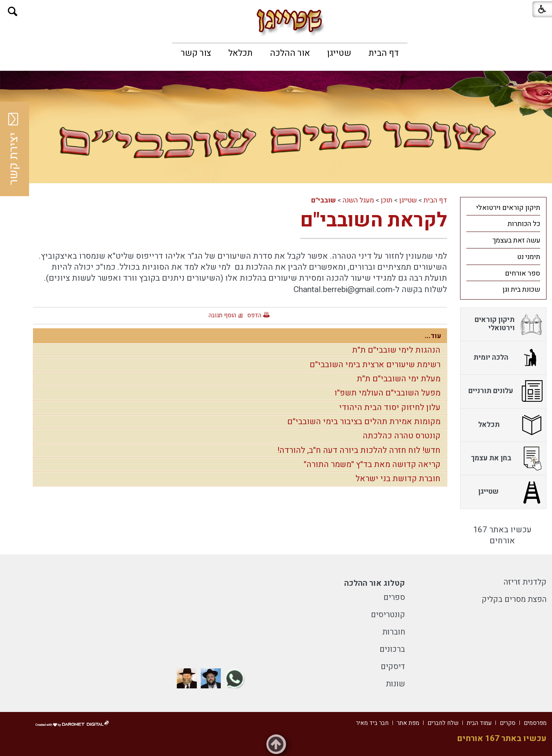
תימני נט (529, 257)
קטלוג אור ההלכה (375, 583)
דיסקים (393, 667)
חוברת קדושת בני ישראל (398, 479)
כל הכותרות (524, 224)
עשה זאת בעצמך (516, 240)
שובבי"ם (324, 200)
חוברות (394, 632)
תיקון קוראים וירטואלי (508, 208)
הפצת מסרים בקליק (514, 599)
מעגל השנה (358, 200)
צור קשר (196, 53)
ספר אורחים (523, 273)
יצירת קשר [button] (14, 149)
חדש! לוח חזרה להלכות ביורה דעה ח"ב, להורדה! (359, 450)
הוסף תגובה (222, 315)
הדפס (254, 315)
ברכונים (392, 649)
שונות (395, 684)
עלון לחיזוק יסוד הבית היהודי (390, 407)
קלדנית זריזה (525, 582)
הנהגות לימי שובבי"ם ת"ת (396, 350)
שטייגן (339, 53)
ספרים (394, 597)
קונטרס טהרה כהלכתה (402, 436)
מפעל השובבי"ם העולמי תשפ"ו (387, 393)
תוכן (387, 200)
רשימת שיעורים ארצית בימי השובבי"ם (375, 365)
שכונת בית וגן (521, 290)
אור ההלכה (290, 53)
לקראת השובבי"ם (374, 220)
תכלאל (240, 53)
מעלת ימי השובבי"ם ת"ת (399, 379)
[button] (13, 12)
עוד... (433, 336)
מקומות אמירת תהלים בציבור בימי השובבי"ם (364, 422)
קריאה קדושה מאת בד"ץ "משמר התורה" (372, 464)
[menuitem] (384, 53)
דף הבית (384, 53)
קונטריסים (388, 615)
